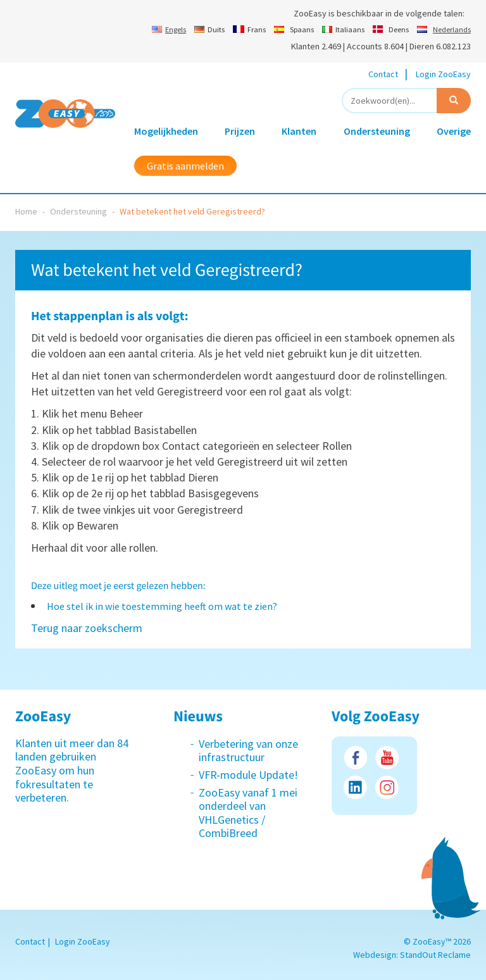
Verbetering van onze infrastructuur (248, 751)
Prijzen (240, 131)
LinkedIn (355, 787)
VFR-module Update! (248, 775)
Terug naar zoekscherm (87, 628)
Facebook (355, 758)
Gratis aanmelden (185, 166)
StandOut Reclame (435, 955)
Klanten (299, 131)
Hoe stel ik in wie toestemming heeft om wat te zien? (162, 606)
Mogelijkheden (166, 131)
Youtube (387, 758)
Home (26, 211)
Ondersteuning (377, 131)
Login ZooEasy (443, 74)
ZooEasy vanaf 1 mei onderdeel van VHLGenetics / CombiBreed (248, 813)
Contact (383, 74)
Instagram (387, 787)
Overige (454, 131)
